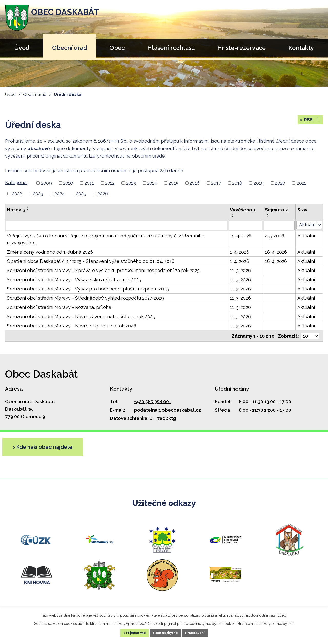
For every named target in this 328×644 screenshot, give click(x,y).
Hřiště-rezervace (242, 48)
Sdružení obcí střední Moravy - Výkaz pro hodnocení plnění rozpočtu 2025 (88, 289)
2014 (152, 183)
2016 (195, 183)
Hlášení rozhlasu (171, 48)
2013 (131, 183)
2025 (81, 194)
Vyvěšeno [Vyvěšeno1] (243, 210)
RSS (311, 122)
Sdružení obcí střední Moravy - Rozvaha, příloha (59, 307)
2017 (216, 183)
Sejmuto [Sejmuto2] (276, 210)
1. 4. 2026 (239, 252)
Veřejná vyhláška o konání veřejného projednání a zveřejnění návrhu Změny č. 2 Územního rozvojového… (106, 239)
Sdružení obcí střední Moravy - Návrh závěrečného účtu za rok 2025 (81, 316)
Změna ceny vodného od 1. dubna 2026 (50, 252)
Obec (117, 48)
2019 (259, 183)
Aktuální (306, 236)
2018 (237, 183)
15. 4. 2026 (241, 236)
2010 (68, 183)
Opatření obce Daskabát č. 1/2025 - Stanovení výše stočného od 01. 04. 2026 (91, 261)
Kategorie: (16, 183)
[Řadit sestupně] (28, 209)
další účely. (278, 614)
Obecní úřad (70, 48)
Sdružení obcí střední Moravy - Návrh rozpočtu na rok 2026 (71, 326)
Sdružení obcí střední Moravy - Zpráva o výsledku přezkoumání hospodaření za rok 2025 (103, 270)
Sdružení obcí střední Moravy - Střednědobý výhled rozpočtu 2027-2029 (85, 298)
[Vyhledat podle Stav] (309, 225)
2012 (110, 183)
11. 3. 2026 (240, 270)
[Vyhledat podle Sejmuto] (279, 225)
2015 (173, 183)
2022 (17, 194)
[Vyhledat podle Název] (117, 225)
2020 (280, 183)
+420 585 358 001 (153, 402)
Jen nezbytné (167, 632)
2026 (103, 194)
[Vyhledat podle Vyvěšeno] (246, 225)
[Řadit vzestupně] (28, 207)
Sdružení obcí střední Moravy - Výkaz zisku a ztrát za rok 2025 (74, 280)
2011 (89, 183)
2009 (46, 183)
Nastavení (204, 632)
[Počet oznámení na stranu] (310, 336)
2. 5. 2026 (275, 236)
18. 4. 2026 (276, 252)
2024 (60, 194)
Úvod (22, 48)
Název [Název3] (16, 210)
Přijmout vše (129, 632)
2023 (38, 194)
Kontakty (301, 48)
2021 (301, 183)
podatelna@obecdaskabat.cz (167, 410)
